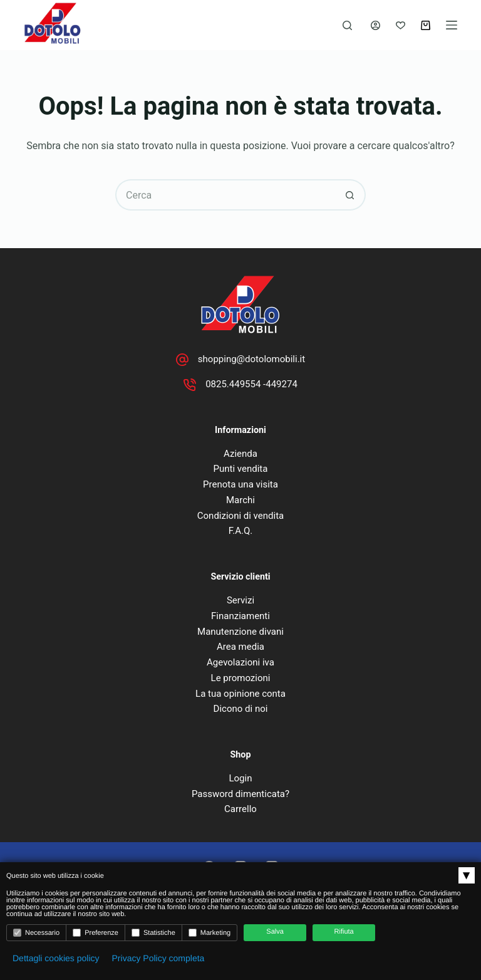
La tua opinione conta (240, 694)
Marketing (209, 933)
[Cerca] (347, 25)
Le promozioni (241, 678)
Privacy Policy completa (158, 958)
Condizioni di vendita (240, 516)
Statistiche (153, 933)
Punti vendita (241, 469)
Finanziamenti (240, 616)
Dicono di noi (241, 709)
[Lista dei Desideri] (401, 25)
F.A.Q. (241, 531)
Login (240, 778)
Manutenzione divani (240, 632)
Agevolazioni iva (240, 662)
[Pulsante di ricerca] (350, 195)
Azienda (240, 454)
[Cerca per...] (225, 195)
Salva (275, 932)
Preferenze (96, 933)
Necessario (36, 933)
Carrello (240, 809)
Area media (240, 647)
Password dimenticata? (240, 794)
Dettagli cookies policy (56, 958)
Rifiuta (344, 932)
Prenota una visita (240, 484)
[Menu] (452, 25)
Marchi (240, 500)
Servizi (240, 600)
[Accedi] (375, 25)
